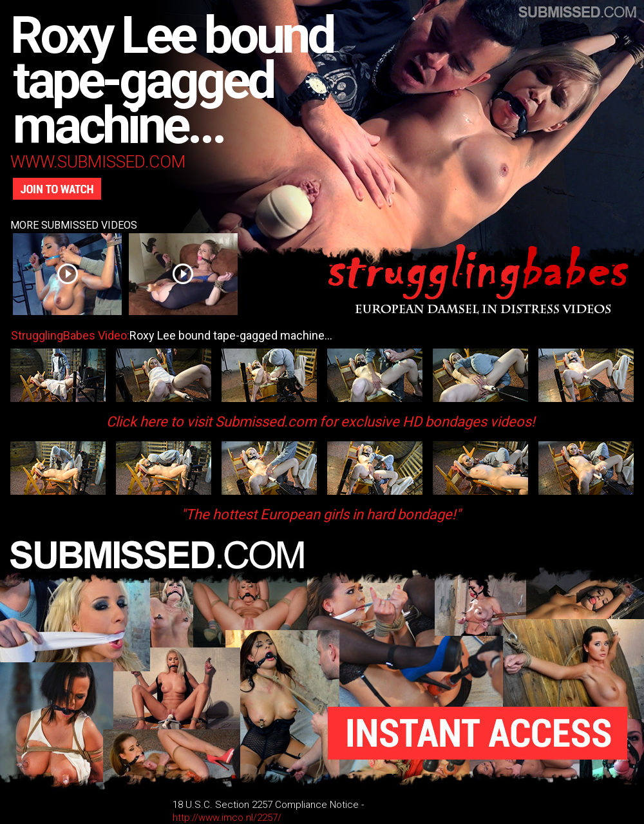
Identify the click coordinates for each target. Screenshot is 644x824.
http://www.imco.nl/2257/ (227, 818)
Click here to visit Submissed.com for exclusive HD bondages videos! (321, 422)
